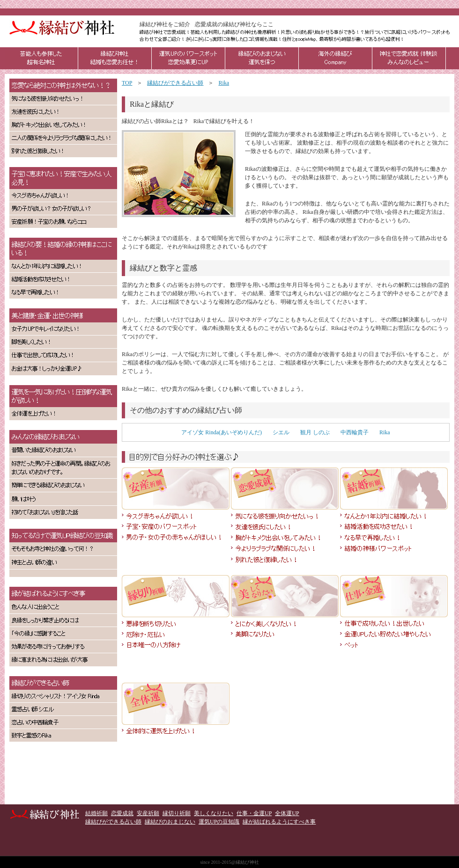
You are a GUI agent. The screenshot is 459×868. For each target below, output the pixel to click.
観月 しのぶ (315, 432)
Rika (385, 432)
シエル (281, 432)
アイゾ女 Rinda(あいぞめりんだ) (222, 432)
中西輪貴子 (355, 432)
